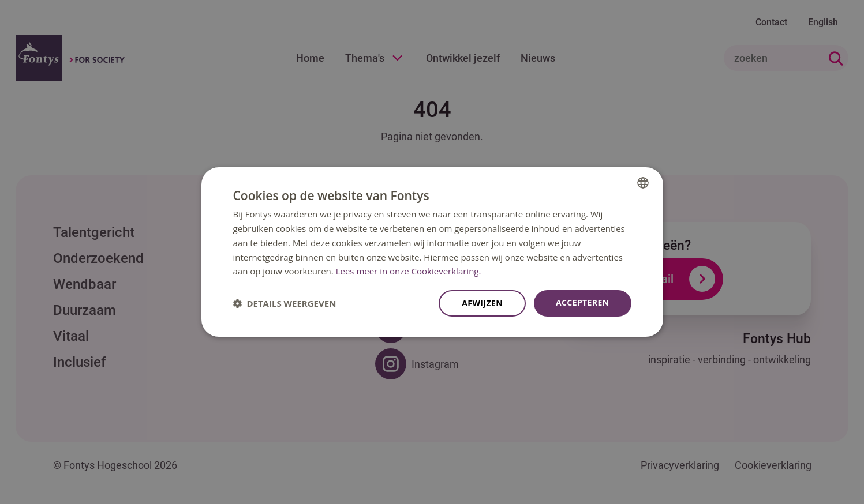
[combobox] (643, 183)
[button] (285, 303)
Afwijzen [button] (482, 303)
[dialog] (432, 252)
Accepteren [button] (583, 302)
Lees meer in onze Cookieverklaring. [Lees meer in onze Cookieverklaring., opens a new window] (409, 271)
